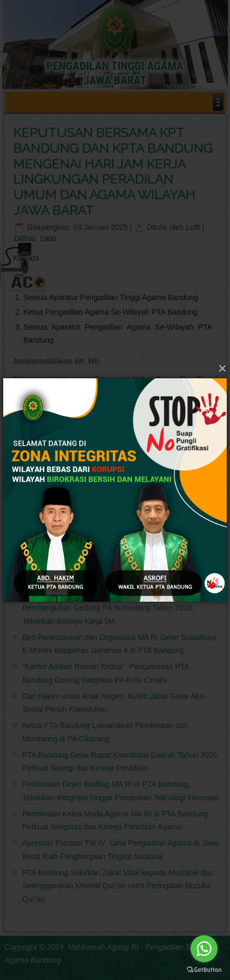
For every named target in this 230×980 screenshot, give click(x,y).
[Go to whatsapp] (204, 949)
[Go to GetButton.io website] (204, 969)
